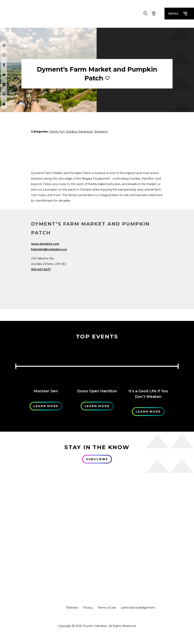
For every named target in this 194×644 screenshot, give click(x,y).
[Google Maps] (4, 94)
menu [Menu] (178, 14)
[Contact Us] (4, 104)
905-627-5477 (41, 269)
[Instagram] (4, 45)
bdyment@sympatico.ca (49, 249)
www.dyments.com (45, 244)
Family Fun (57, 132)
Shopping (101, 132)
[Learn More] (46, 365)
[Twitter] (4, 75)
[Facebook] (4, 65)
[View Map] (154, 14)
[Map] (133, 271)
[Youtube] (4, 55)
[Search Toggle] (145, 14)
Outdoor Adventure (79, 132)
